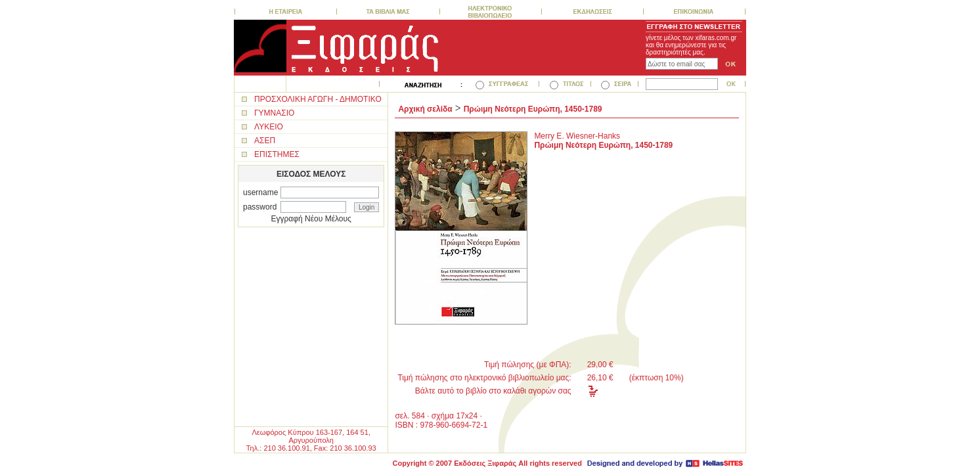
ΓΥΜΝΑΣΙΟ (274, 113)
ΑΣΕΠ (265, 141)
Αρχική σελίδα (425, 109)
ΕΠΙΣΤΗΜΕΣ (277, 154)
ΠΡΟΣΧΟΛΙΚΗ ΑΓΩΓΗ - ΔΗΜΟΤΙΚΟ (318, 99)
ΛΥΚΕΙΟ (269, 127)
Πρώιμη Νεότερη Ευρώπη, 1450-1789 (533, 109)
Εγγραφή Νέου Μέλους (311, 219)
